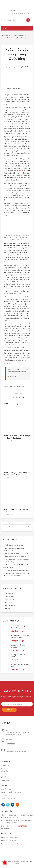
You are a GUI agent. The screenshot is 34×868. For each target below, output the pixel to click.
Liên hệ (4, 777)
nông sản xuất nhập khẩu (16, 386)
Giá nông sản (6, 789)
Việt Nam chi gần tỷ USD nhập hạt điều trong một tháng (17, 474)
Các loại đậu (9, 594)
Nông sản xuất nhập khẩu (22, 35)
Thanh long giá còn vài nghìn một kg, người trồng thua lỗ (15, 549)
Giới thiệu (5, 768)
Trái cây (7, 608)
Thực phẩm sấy (10, 606)
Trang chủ (7, 35)
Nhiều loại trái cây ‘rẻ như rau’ (14, 545)
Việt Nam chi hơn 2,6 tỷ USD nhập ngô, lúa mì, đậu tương (17, 437)
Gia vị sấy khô (9, 599)
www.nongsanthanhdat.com (17, 844)
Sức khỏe (5, 795)
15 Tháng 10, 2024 (22, 67)
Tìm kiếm (28, 20)
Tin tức (4, 774)
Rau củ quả (9, 602)
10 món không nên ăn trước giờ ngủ (16, 557)
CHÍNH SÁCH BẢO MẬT (9, 841)
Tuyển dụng (5, 780)
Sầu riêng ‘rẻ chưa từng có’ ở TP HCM (17, 553)
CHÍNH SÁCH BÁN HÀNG (10, 837)
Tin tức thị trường (9, 799)
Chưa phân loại (10, 597)
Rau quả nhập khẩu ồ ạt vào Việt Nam (16, 511)
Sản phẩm (5, 771)
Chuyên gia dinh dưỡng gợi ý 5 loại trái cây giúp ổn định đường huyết (16, 574)
